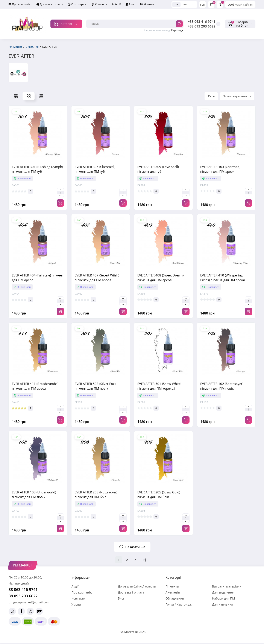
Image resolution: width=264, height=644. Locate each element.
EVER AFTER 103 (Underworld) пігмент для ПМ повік (34, 494)
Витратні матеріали (227, 586)
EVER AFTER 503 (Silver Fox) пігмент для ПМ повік (95, 386)
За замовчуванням (237, 96)
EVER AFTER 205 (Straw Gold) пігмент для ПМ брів (159, 494)
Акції (116, 4)
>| (145, 560)
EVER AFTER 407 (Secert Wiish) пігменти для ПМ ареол (97, 278)
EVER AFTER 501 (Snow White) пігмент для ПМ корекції (159, 386)
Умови (76, 604)
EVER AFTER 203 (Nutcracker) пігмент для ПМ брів (96, 494)
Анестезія (173, 592)
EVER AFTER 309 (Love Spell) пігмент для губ (158, 169)
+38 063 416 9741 (202, 21)
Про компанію (20, 4)
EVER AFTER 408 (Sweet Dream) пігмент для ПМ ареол (160, 278)
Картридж (177, 30)
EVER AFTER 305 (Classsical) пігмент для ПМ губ (95, 169)
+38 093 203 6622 (202, 26)
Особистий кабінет (240, 5)
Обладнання (175, 598)
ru (193, 4)
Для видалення (223, 592)
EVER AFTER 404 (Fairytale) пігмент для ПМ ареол (38, 278)
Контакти (100, 4)
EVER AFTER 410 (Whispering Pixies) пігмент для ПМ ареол (223, 278)
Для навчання (223, 604)
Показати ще (132, 547)
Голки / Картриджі (179, 604)
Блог (130, 4)
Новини (147, 4)
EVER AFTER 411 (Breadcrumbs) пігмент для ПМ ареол (35, 386)
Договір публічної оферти (137, 586)
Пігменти (172, 586)
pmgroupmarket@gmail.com (29, 602)
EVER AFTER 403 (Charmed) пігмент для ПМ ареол (220, 169)
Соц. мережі (78, 4)
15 (211, 96)
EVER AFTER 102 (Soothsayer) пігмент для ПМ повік (222, 386)
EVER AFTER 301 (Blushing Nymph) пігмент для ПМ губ (37, 169)
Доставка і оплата (50, 4)
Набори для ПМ (224, 598)
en (185, 4)
